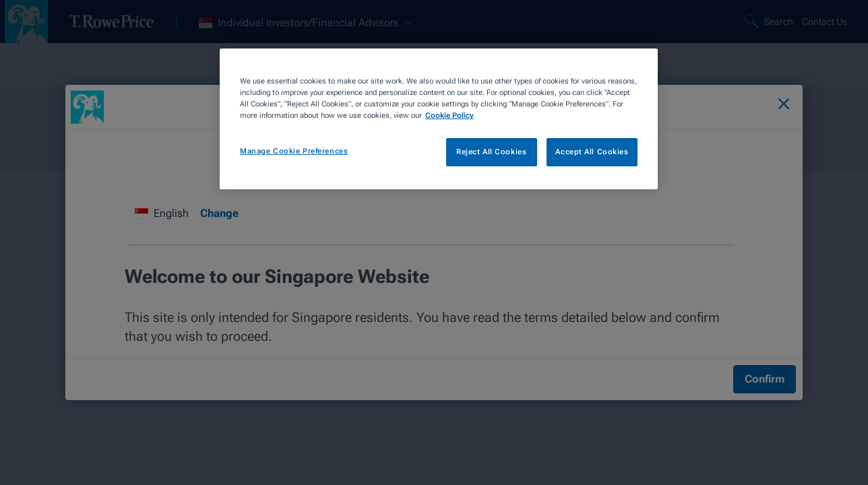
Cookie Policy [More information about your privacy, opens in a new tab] (449, 115)
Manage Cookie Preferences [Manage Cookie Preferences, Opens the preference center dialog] (294, 151)
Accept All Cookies (592, 152)
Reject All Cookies (491, 152)
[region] (439, 119)
